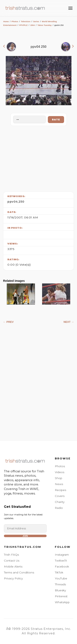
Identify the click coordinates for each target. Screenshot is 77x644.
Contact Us (12, 561)
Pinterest (61, 596)
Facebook (62, 566)
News (59, 484)
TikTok (59, 572)
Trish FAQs (11, 555)
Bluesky (60, 590)
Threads (60, 584)
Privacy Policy (13, 578)
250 (21, 202)
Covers (60, 496)
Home (6, 21)
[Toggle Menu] (70, 8)
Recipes (60, 490)
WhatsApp (62, 602)
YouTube (61, 578)
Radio (59, 508)
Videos (60, 472)
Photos (15, 21)
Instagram (62, 555)
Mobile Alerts (13, 566)
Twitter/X (61, 561)
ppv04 (13, 202)
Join (25, 536)
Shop (59, 478)
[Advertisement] (39, 158)
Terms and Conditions (19, 572)
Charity (60, 502)
